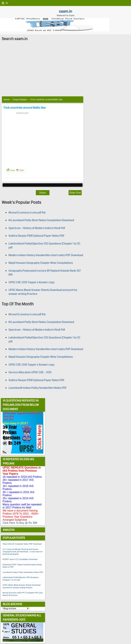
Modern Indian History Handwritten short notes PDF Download (46, 255)
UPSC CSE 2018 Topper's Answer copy (31, 282)
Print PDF (15, 170)
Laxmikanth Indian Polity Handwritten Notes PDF (38, 388)
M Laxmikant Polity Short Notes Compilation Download (41, 220)
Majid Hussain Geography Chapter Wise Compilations (41, 263)
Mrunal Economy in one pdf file (27, 213)
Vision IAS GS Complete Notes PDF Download (22, 544)
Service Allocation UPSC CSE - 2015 (30, 372)
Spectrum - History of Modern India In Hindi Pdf (37, 228)
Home (6, 100)
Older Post (75, 193)
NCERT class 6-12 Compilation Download (20, 559)
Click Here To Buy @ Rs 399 (20, 523)
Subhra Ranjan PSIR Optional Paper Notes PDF (37, 236)
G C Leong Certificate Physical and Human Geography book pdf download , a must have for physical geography (23, 552)
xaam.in (65, 11)
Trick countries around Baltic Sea (24, 108)
